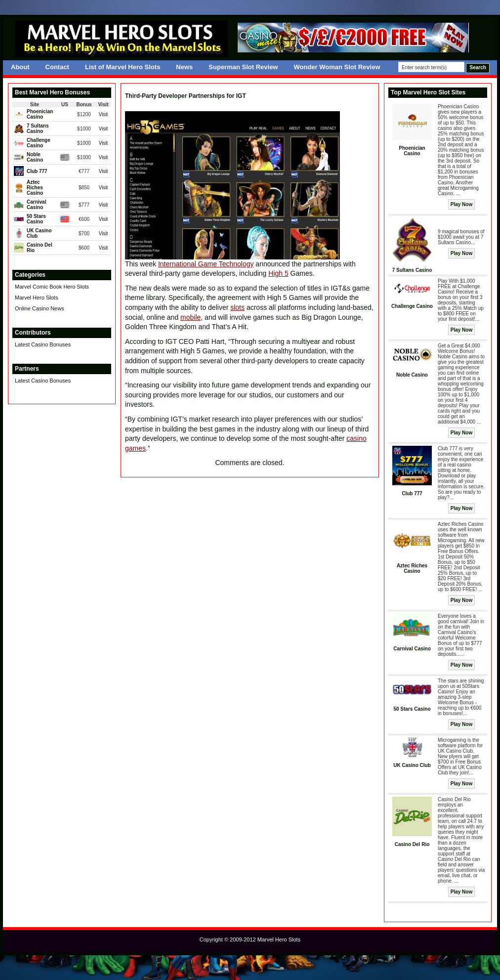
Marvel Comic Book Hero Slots (52, 287)
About (20, 67)
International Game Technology (206, 264)
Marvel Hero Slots (36, 298)
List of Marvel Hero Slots (123, 67)
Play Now (461, 204)
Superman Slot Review (243, 67)
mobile (190, 317)
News (184, 67)
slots (237, 307)
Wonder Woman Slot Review (337, 67)
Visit (104, 114)
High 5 (278, 273)
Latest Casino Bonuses (43, 344)
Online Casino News (40, 308)
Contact (57, 67)
